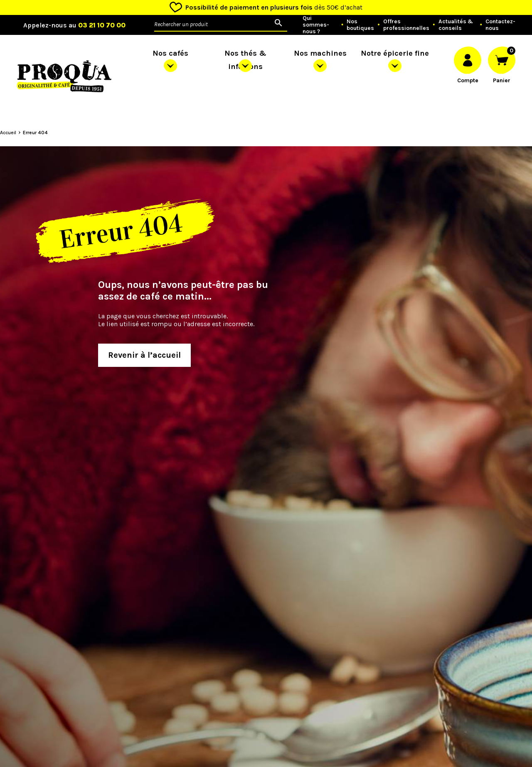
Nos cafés (170, 53)
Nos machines (320, 53)
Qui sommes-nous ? (316, 25)
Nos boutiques (360, 25)
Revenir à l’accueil (144, 355)
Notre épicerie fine (395, 53)
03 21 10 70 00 (102, 25)
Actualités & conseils (456, 25)
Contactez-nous (500, 25)
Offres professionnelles (406, 25)
